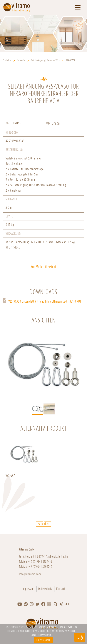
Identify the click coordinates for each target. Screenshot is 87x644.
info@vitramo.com (30, 574)
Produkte (7, 60)
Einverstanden (43, 640)
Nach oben (43, 524)
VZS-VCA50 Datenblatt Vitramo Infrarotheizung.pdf (45, 301)
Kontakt (61, 589)
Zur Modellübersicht (43, 267)
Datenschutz (45, 589)
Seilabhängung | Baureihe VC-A (45, 60)
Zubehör (21, 60)
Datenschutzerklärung (42, 635)
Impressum (29, 589)
